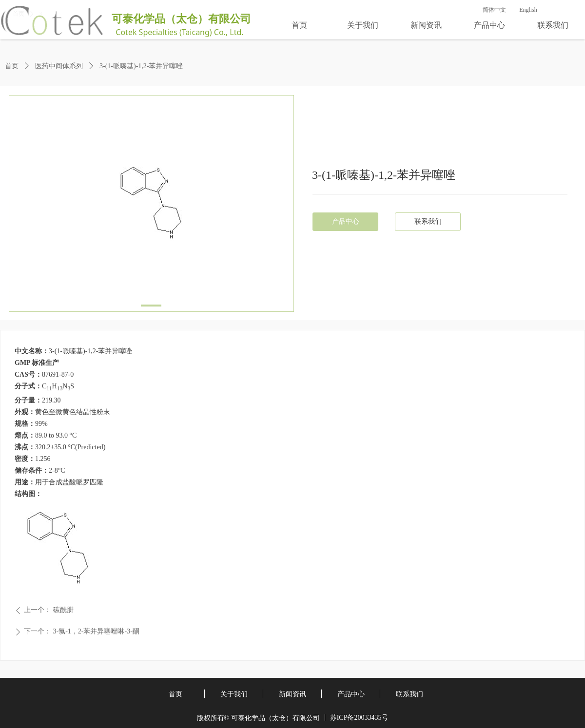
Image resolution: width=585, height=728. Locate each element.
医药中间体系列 (59, 66)
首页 (12, 66)
